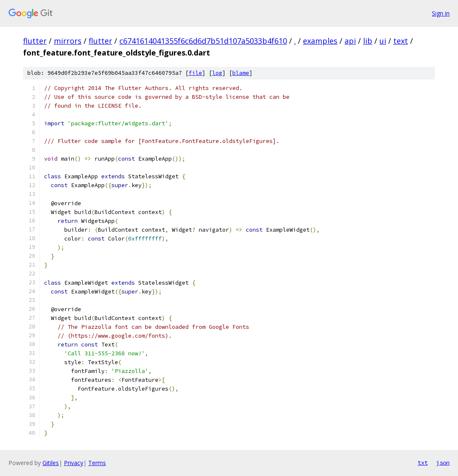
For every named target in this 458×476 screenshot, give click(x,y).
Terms (97, 463)
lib (368, 41)
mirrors (68, 41)
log (217, 73)
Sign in (441, 13)
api (350, 41)
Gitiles (51, 463)
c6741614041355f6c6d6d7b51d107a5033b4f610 (203, 41)
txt (423, 463)
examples (320, 41)
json (443, 463)
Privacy (74, 463)
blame (241, 73)
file (195, 73)
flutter (35, 41)
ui (383, 41)
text (401, 41)
